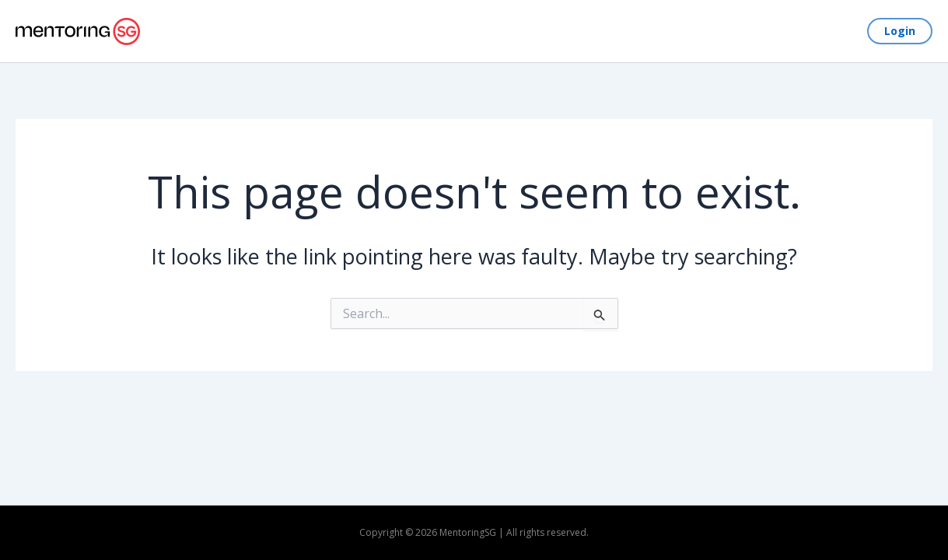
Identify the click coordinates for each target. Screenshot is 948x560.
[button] (900, 31)
